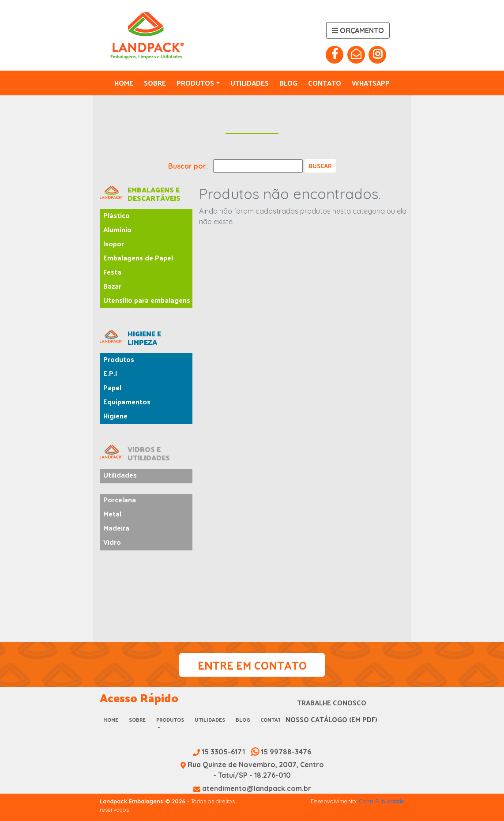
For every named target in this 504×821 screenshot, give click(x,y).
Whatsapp (371, 83)
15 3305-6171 (220, 752)
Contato (325, 83)
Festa (112, 272)
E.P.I (110, 373)
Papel (112, 387)
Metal (112, 514)
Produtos (195, 83)
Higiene (115, 416)
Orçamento (358, 30)
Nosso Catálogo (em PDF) (331, 719)
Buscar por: (188, 166)
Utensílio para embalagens (147, 300)
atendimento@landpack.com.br (252, 788)
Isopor (114, 243)
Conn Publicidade (382, 801)
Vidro (112, 542)
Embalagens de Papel (138, 258)
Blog (288, 83)
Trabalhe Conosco (332, 702)
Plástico (117, 215)
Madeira (116, 528)
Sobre (155, 83)
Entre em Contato (252, 665)
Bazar (112, 286)
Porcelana (120, 499)
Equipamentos (127, 401)
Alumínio (117, 229)
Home (124, 83)
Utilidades (250, 83)
